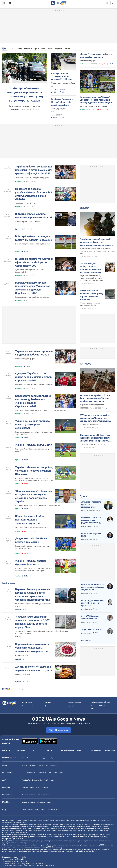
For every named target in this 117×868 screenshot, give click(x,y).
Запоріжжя (37, 758)
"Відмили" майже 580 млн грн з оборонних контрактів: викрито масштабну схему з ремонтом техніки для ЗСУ (95, 438)
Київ (23, 758)
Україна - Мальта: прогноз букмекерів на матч (31, 563)
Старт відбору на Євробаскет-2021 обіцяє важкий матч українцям (41, 410)
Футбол (53, 112)
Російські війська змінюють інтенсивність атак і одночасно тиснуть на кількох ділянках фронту (97, 251)
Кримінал (18, 609)
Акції (46, 780)
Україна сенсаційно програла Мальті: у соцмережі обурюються (32, 424)
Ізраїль (37, 49)
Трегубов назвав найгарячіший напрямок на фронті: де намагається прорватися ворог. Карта (95, 242)
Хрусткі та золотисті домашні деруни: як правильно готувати (34, 668)
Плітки (31, 810)
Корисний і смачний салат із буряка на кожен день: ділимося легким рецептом (32, 648)
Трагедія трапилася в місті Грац (63, 83)
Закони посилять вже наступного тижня (25, 106)
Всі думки (85, 640)
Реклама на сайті (28, 706)
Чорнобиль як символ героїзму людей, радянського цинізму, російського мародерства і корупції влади (93, 520)
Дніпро (46, 758)
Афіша (24, 810)
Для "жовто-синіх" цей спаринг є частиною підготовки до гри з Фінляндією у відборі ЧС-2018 (34, 479)
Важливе (85, 208)
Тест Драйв (26, 780)
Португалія (58, 49)
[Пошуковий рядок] (113, 3)
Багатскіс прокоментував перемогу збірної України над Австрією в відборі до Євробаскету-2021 (33, 288)
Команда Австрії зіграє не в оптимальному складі (34, 384)
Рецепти (25, 787)
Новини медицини (28, 802)
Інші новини (9, 583)
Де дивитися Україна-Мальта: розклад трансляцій (33, 540)
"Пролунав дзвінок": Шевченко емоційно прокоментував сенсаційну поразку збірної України (34, 496)
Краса (37, 810)
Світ (52, 86)
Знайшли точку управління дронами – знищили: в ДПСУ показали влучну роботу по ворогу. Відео (32, 622)
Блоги (79, 750)
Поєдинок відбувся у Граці (25, 359)
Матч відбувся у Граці (59, 109)
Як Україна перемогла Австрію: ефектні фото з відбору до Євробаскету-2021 (34, 262)
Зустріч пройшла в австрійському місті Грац (32, 527)
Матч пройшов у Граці (88, 61)
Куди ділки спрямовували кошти (92, 444)
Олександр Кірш (87, 540)
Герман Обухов (86, 633)
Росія (43, 49)
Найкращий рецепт (23, 674)
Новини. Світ (15, 109)
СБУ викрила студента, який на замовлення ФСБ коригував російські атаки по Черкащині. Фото (95, 418)
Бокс (47, 765)
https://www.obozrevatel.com (79, 820)
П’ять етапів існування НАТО (91, 535)
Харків (29, 758)
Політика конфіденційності (100, 702)
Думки (83, 496)
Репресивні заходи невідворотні (92, 405)
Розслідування (68, 750)
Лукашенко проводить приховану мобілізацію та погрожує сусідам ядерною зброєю (91, 505)
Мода (43, 810)
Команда (48, 702)
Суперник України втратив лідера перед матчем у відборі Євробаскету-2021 (34, 377)
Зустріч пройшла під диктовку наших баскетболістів (29, 271)
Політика (21, 750)
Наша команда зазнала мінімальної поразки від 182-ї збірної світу (34, 433)
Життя (49, 750)
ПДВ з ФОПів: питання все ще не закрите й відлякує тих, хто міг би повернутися (93, 587)
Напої (32, 787)
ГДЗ (23, 773)
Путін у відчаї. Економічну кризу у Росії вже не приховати (93, 603)
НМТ (61, 773)
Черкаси (54, 758)
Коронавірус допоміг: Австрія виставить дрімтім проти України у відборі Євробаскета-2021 (33, 401)
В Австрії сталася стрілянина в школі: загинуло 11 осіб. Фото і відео (62, 77)
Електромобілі (37, 780)
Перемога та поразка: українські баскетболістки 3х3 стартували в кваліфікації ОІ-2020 (34, 194)
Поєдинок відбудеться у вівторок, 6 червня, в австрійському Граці (33, 547)
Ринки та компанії (28, 795)
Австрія (15, 689)
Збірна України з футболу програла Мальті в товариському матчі (30, 520)
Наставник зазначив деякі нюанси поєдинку (32, 297)
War (16, 637)
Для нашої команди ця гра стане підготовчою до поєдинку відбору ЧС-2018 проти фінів (34, 569)
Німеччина (28, 49)
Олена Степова (86, 622)
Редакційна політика (75, 706)
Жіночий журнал (53, 810)
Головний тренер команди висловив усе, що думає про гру (38, 505)
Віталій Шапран (87, 609)
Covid (49, 802)
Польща (67, 49)
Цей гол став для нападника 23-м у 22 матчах (33, 244)
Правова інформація (75, 702)
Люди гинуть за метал (91, 630)
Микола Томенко (87, 526)
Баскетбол (19, 182)
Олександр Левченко (88, 511)
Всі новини (110, 750)
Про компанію (27, 702)
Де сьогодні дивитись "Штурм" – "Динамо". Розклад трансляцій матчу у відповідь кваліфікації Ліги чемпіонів (97, 100)
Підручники (31, 773)
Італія (50, 49)
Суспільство (96, 750)
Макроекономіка (43, 795)
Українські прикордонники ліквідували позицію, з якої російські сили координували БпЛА (42, 632)
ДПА (51, 773)
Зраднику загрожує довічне (90, 425)
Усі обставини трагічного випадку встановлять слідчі (33, 605)
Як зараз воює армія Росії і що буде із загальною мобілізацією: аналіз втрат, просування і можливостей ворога (96, 398)
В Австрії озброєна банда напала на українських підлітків (34, 216)
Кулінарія (18, 659)
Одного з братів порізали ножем (28, 222)
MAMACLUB (41, 802)
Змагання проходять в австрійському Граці (32, 178)
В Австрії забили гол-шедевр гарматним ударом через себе (34, 238)
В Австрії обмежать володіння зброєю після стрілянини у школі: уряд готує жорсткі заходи (25, 94)
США (13, 49)
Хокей (41, 765)
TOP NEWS (85, 364)
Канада (19, 49)
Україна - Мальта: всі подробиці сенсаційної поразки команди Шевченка (34, 471)
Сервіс (52, 780)
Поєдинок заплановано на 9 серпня (93, 106)
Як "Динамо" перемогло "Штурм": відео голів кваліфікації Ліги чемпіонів (62, 102)
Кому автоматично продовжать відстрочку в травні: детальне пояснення (91, 295)
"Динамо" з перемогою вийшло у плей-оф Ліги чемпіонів (96, 56)
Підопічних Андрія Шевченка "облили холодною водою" (33, 450)
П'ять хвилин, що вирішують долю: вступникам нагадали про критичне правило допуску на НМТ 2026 (90, 268)
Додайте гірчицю (22, 655)
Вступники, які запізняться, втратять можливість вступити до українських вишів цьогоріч (92, 278)
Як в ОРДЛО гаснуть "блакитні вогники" (90, 617)
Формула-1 (54, 765)
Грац (5, 48)
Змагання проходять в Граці (26, 203)
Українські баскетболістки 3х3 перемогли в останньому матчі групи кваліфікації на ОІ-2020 (34, 170)
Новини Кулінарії (42, 787)
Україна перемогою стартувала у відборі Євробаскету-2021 (34, 353)
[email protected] (30, 865)
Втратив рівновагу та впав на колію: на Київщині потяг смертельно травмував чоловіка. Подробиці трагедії (33, 595)
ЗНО (56, 773)
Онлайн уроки (42, 773)
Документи (49, 706)
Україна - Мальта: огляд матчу (34, 445)
